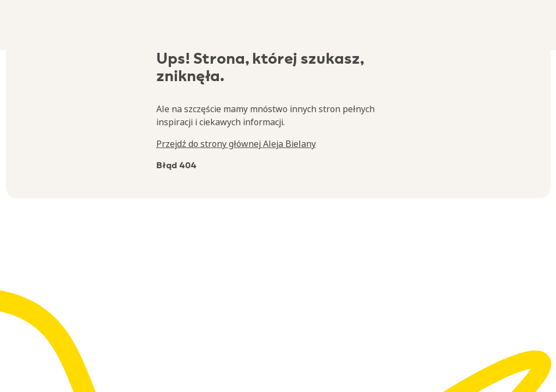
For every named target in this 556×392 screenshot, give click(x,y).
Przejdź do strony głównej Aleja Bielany (236, 144)
